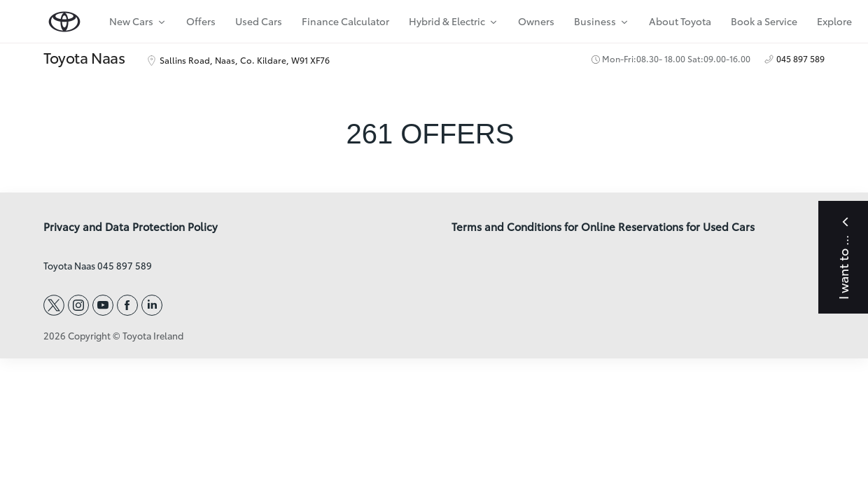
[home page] (64, 19)
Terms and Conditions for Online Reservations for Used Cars (603, 227)
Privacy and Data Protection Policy (131, 227)
